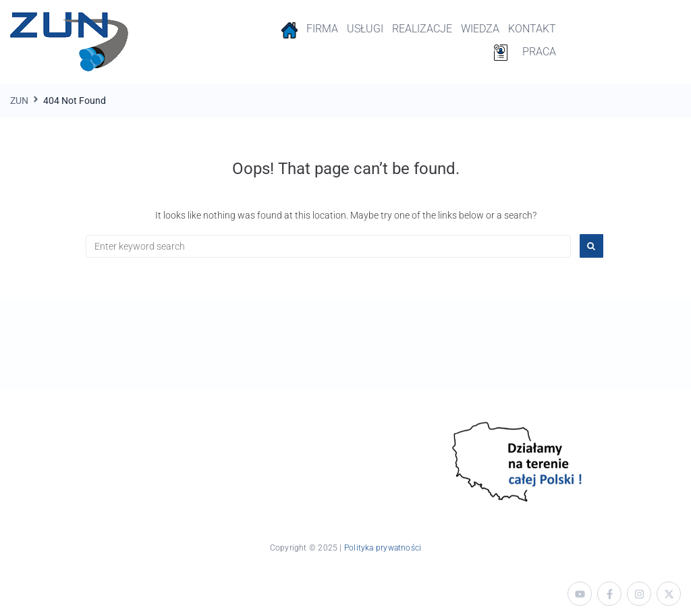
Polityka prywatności (383, 548)
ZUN (19, 101)
